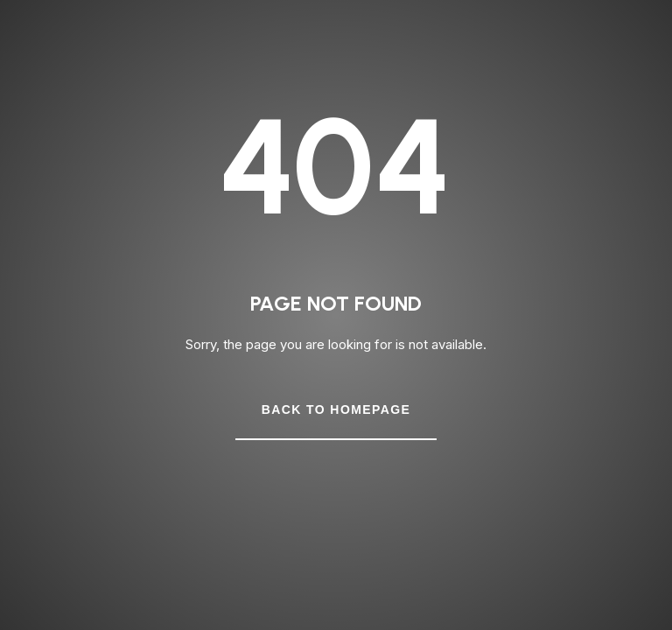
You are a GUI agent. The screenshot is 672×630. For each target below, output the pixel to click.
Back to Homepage (336, 409)
